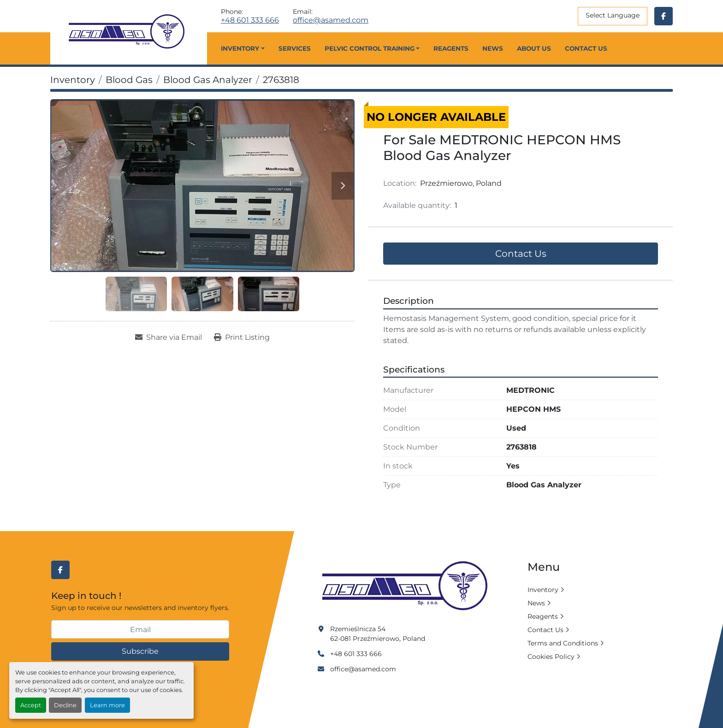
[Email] (140, 629)
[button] (243, 48)
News (493, 48)
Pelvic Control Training (370, 48)
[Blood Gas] (129, 80)
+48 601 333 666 (250, 20)
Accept (31, 705)
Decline (65, 705)
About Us (534, 48)
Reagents (451, 48)
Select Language (613, 15)
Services (295, 48)
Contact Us (586, 48)
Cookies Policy (551, 657)
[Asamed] (408, 586)
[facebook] (664, 16)
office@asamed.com (331, 20)
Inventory (240, 48)
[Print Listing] (242, 337)
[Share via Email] (169, 337)
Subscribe (140, 651)
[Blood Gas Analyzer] (208, 80)
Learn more (107, 705)
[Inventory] (73, 80)
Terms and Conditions (563, 643)
